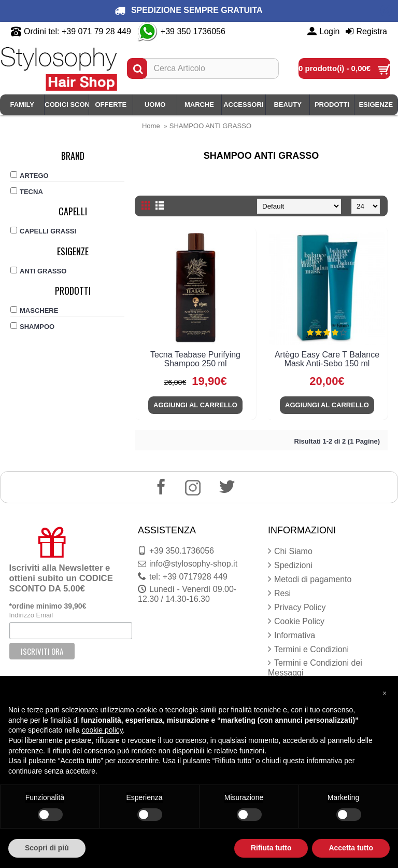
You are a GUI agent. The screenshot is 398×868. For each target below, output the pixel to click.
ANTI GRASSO (38, 271)
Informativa (292, 636)
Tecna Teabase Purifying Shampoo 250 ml (195, 359)
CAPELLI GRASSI (43, 231)
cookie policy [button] (102, 730)
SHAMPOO (32, 326)
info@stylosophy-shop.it (188, 564)
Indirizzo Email (31, 615)
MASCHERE (34, 310)
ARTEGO (30, 175)
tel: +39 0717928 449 (183, 577)
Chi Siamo (290, 552)
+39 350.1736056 (176, 551)
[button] (385, 693)
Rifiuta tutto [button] (271, 848)
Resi (279, 594)
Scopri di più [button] (47, 848)
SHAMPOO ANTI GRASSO (210, 126)
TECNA (27, 191)
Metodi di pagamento (310, 580)
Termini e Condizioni (308, 650)
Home (151, 126)
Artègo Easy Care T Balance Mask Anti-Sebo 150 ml (327, 359)
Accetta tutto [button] (351, 848)
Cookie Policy (296, 622)
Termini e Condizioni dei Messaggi (315, 668)
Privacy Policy (297, 608)
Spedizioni (290, 566)
